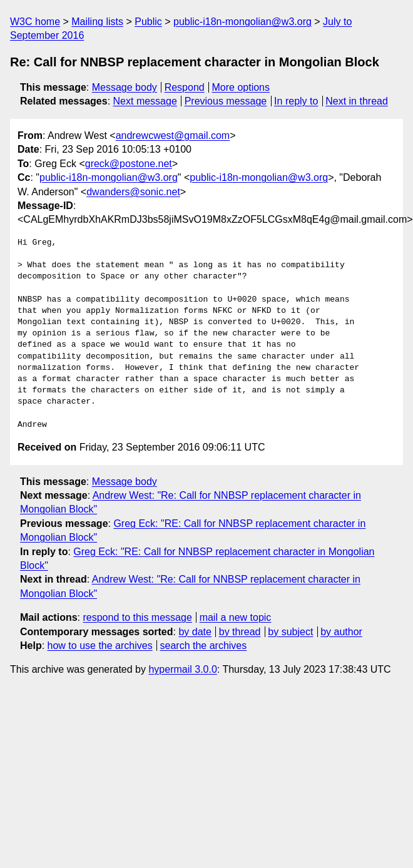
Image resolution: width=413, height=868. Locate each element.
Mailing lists (97, 22)
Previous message (226, 101)
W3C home (35, 22)
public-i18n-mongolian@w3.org (242, 22)
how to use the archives (100, 646)
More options (241, 87)
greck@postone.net (129, 164)
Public (148, 22)
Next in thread (357, 101)
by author (341, 632)
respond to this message (137, 617)
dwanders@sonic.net (133, 192)
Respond (185, 87)
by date (195, 632)
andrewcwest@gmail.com (173, 135)
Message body (125, 87)
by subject (290, 632)
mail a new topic (236, 617)
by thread (240, 632)
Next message (145, 101)
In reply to (296, 101)
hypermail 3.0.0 (182, 669)
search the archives (204, 646)
